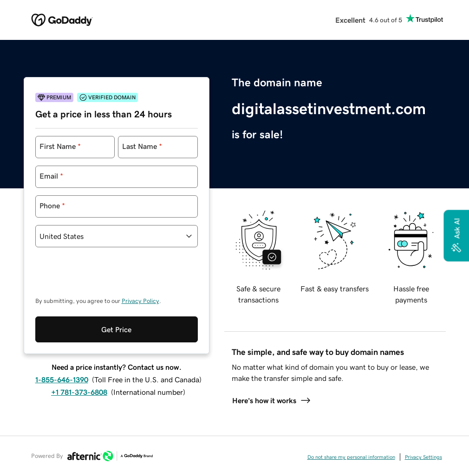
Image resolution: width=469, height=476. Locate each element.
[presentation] (106, 277)
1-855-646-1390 (62, 380)
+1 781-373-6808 (79, 392)
